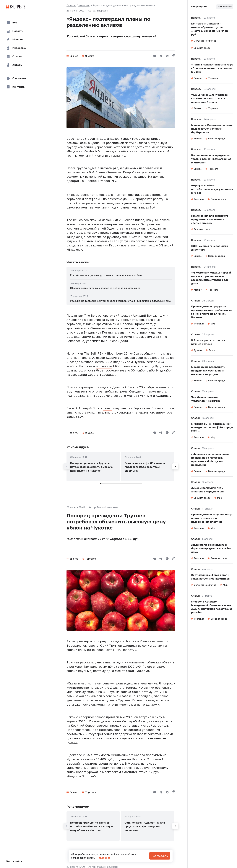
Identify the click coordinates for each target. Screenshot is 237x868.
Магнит (198, 290)
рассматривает (150, 139)
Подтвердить (160, 856)
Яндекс (90, 56)
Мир (213, 324)
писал (140, 220)
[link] (121, 275)
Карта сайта (14, 861)
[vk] (154, 56)
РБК (100, 353)
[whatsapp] (167, 56)
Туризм (198, 350)
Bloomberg (115, 353)
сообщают (105, 650)
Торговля (91, 559)
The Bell (90, 353)
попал (108, 408)
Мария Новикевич (107, 507)
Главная (71, 5)
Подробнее (103, 858)
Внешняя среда (202, 48)
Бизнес (74, 56)
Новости (84, 5)
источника (104, 366)
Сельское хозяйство (205, 41)
